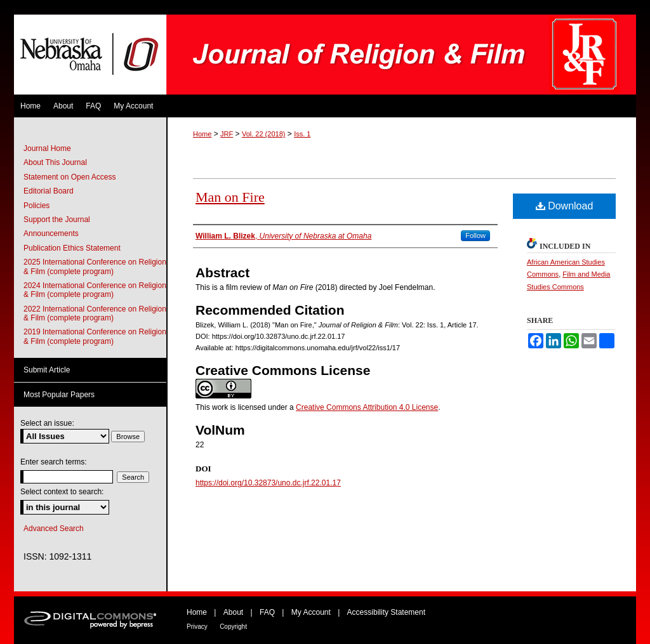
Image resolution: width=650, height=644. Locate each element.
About (233, 612)
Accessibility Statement (386, 612)
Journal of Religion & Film (401, 55)
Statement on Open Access (70, 177)
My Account (311, 612)
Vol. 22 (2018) (264, 134)
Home (202, 134)
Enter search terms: (54, 462)
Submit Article (47, 370)
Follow (475, 235)
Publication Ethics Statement (72, 248)
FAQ (267, 612)
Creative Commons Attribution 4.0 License (367, 407)
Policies (36, 206)
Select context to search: (62, 492)
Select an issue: (47, 423)
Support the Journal (57, 220)
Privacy (197, 627)
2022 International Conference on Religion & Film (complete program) (95, 313)
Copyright (233, 627)
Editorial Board (49, 191)
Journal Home (47, 148)
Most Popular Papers (59, 395)
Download (565, 206)
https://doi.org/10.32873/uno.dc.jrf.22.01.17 (268, 483)
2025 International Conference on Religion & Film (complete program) (95, 266)
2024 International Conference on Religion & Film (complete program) (95, 290)
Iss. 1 (302, 134)
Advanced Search (54, 529)
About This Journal (55, 162)
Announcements (51, 233)
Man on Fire (230, 197)
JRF (227, 134)
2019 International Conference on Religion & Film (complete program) (95, 336)
